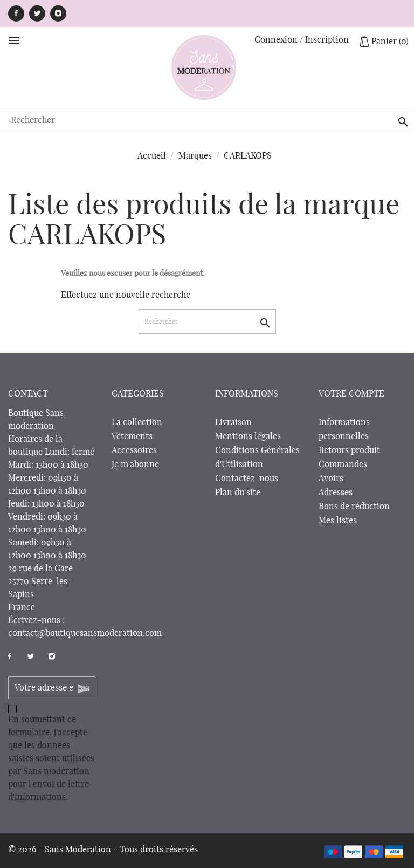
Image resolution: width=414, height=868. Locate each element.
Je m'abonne (135, 464)
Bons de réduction (354, 507)
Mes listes (338, 521)
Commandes (343, 464)
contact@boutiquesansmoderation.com (85, 633)
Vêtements (132, 436)
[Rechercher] (207, 121)
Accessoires (134, 450)
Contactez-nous (247, 479)
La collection (137, 422)
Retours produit (349, 450)
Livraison (233, 422)
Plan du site (238, 493)
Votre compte (351, 394)
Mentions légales (248, 436)
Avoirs (331, 479)
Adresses (336, 493)
